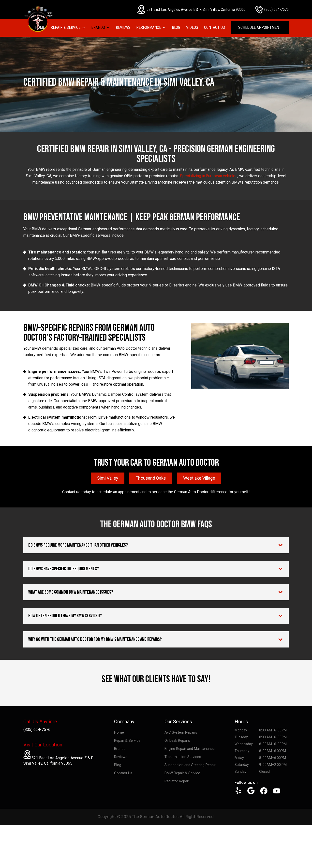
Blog (176, 28)
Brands (98, 28)
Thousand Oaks (151, 478)
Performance (149, 28)
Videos (192, 28)
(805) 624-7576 (272, 10)
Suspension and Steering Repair (190, 765)
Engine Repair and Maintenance (190, 749)
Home (40, 28)
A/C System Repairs (181, 732)
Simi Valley (108, 478)
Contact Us (215, 28)
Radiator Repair (177, 781)
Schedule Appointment (260, 27)
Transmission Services (183, 757)
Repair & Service (66, 28)
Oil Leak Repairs (177, 741)
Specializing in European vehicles (209, 176)
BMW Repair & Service (182, 773)
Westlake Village (199, 478)
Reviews (123, 28)
